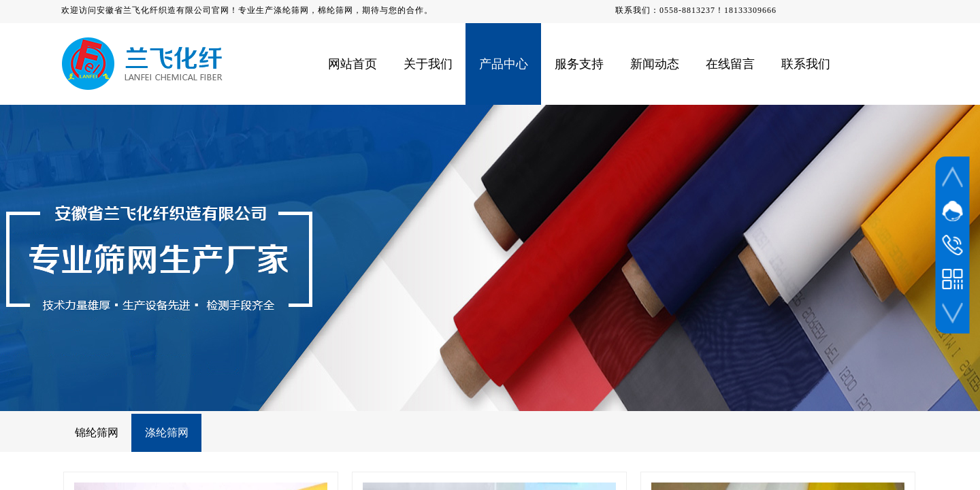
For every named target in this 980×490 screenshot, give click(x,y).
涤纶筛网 (167, 432)
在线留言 (730, 64)
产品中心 (504, 64)
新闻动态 (655, 64)
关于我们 (428, 64)
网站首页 (353, 64)
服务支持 (579, 64)
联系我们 (806, 64)
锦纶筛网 (97, 432)
